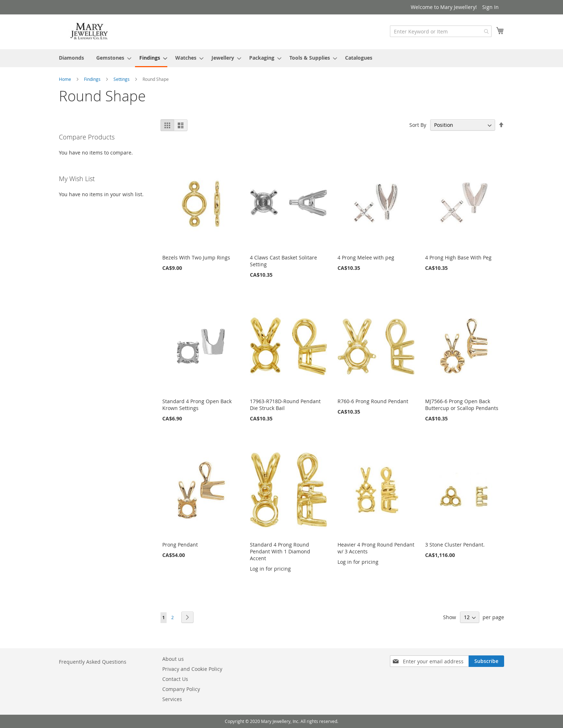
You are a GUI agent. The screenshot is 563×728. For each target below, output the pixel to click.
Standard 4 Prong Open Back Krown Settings (197, 405)
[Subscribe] (486, 661)
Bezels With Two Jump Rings (196, 257)
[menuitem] (71, 58)
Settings (122, 79)
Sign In (490, 7)
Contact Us (175, 679)
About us (173, 659)
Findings (93, 79)
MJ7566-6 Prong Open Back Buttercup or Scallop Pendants (462, 405)
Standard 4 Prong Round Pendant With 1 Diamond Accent (280, 551)
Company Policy (181, 689)
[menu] (281, 58)
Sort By (418, 125)
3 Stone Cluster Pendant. (455, 545)
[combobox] (441, 31)
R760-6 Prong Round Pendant (373, 401)
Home (66, 79)
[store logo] (89, 31)
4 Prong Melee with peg (366, 257)
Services (172, 699)
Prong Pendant (180, 545)
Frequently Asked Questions (93, 662)
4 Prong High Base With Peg (458, 257)
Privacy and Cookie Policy (192, 669)
